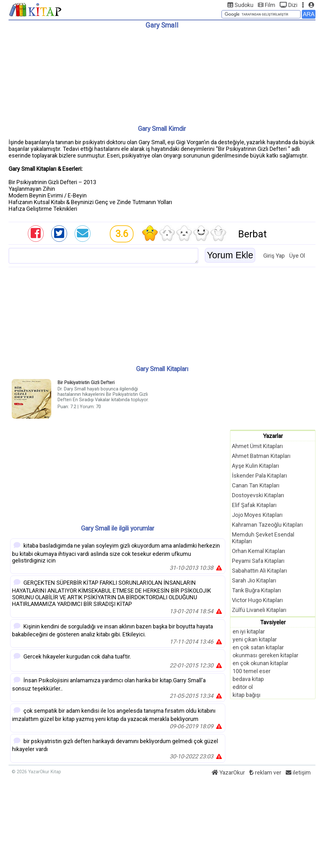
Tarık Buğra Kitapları (256, 590)
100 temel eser (252, 671)
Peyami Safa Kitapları (258, 561)
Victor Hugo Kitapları (257, 600)
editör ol (243, 687)
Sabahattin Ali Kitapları (259, 571)
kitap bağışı (246, 695)
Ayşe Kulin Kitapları (255, 466)
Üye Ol (297, 256)
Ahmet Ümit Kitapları (257, 446)
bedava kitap (248, 679)
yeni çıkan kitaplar (255, 639)
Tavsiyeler (273, 622)
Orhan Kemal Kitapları (259, 551)
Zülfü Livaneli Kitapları (259, 610)
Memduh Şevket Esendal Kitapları (263, 538)
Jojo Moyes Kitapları (257, 515)
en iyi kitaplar (249, 631)
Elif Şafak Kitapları (254, 505)
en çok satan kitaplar (258, 647)
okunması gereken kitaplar (265, 655)
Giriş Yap (274, 256)
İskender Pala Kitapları (259, 476)
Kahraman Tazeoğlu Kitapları (267, 525)
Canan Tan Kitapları (256, 485)
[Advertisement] (162, 74)
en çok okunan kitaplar (260, 663)
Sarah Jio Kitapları (254, 580)
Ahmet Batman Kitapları (261, 456)
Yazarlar (273, 436)
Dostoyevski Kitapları (258, 495)
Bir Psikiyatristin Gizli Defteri (86, 383)
